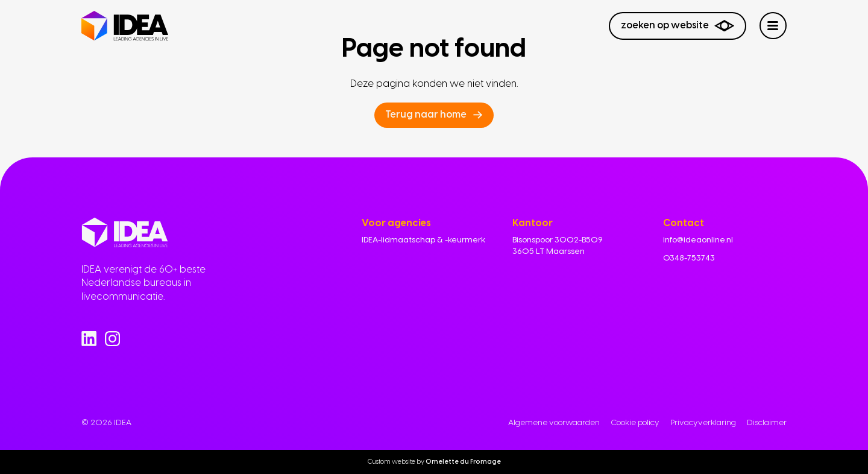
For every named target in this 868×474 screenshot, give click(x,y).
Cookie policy (635, 422)
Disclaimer (767, 422)
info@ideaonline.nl (698, 239)
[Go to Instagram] (112, 339)
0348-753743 (689, 258)
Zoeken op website (678, 25)
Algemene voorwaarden (554, 422)
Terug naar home (426, 114)
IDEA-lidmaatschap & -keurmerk (423, 239)
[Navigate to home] (125, 26)
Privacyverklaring (703, 422)
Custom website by (434, 462)
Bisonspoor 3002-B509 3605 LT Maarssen (558, 245)
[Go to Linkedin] (89, 339)
